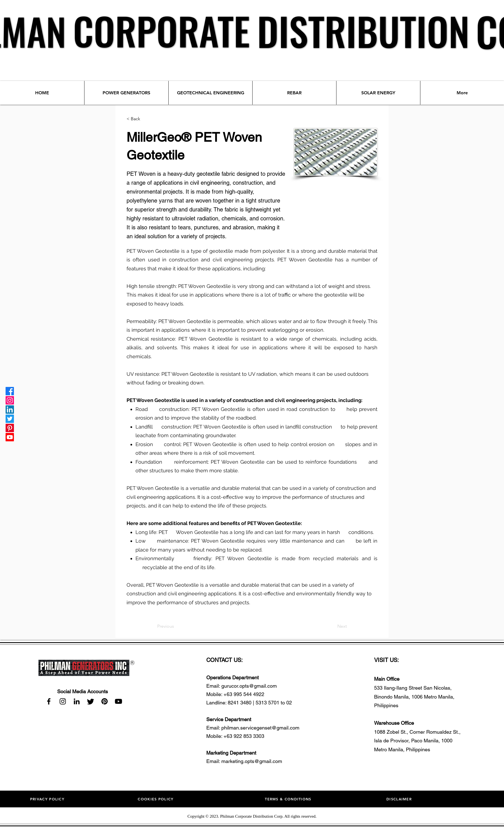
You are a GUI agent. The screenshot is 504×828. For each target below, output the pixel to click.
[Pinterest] (10, 428)
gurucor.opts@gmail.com (249, 686)
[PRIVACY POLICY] (48, 799)
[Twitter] (10, 419)
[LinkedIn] (10, 410)
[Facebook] (10, 391)
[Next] (333, 626)
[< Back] (145, 119)
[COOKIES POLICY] (156, 799)
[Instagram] (10, 400)
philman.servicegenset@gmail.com (260, 728)
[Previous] (176, 626)
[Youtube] (10, 437)
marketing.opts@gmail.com (252, 761)
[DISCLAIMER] (400, 799)
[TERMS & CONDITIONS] (289, 799)
